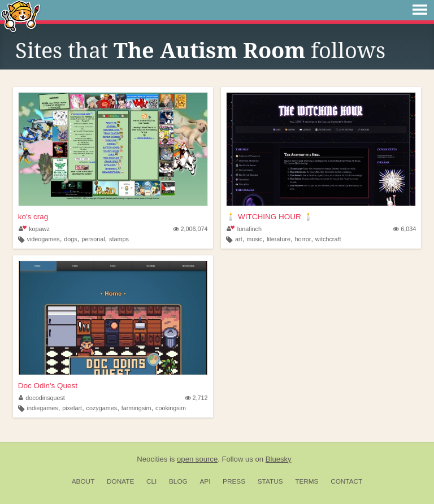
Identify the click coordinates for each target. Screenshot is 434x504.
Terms (307, 481)
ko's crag (33, 217)
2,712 (196, 398)
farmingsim (136, 408)
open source (197, 459)
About (83, 481)
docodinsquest (42, 398)
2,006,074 (190, 229)
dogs (70, 239)
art (239, 239)
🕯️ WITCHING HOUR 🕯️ (269, 217)
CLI (151, 481)
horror (303, 239)
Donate (120, 481)
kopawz (34, 229)
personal (93, 239)
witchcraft (328, 239)
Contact (346, 481)
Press (234, 481)
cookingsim (171, 408)
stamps (119, 239)
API (205, 481)
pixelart (72, 408)
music (254, 239)
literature (279, 239)
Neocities (152, 459)
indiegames (42, 408)
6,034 (404, 229)
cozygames (102, 408)
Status (270, 481)
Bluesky (279, 459)
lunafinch (244, 229)
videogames (43, 239)
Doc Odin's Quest (48, 386)
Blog (178, 481)
